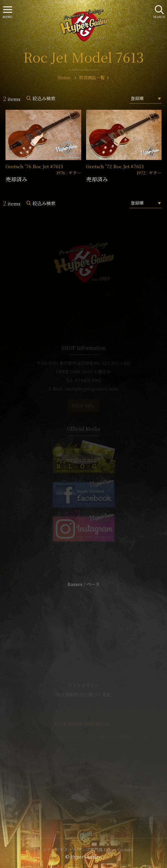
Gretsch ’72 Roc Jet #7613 (115, 166)
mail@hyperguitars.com (92, 389)
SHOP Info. (83, 405)
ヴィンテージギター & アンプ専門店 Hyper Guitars (84, 849)
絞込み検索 (44, 98)
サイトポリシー (84, 685)
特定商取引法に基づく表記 (84, 694)
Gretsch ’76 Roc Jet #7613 (34, 166)
